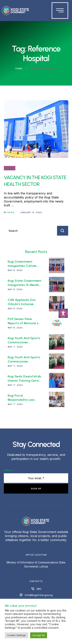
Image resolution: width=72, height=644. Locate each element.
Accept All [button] (39, 635)
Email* (9, 470)
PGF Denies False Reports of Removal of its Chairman (24, 323)
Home (19, 69)
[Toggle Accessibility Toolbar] (63, 313)
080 (39, 589)
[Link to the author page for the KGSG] (11, 213)
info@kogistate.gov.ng (39, 595)
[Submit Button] (63, 231)
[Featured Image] (36, 129)
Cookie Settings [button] (17, 635)
